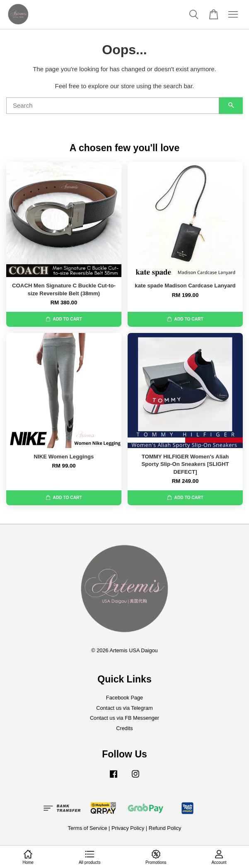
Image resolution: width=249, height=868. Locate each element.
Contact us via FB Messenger (124, 718)
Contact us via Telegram (124, 708)
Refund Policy (165, 828)
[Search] (113, 106)
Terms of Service (88, 828)
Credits (124, 728)
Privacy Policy (128, 828)
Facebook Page (124, 698)
